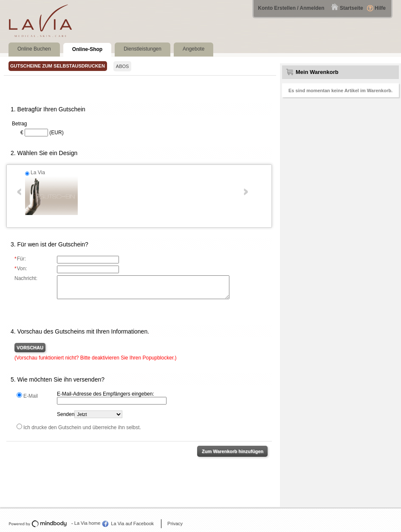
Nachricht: (26, 278)
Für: (20, 259)
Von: (21, 269)
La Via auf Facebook (132, 524)
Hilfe (380, 8)
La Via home (88, 523)
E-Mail (31, 396)
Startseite (352, 8)
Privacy (175, 524)
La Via (38, 173)
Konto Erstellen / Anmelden (291, 8)
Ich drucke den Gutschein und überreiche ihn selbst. (82, 427)
